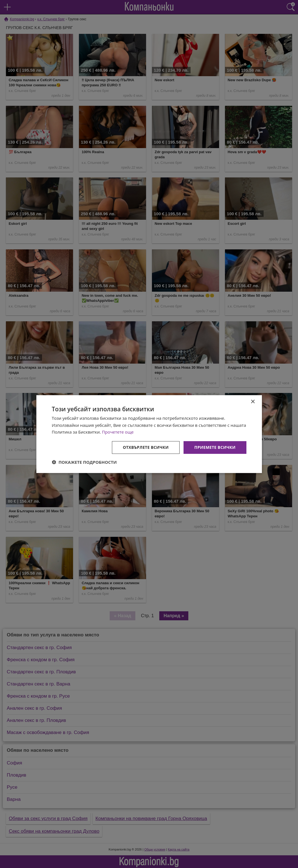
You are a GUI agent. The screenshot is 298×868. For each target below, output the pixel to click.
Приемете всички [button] (215, 447)
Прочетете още (118, 432)
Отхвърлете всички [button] (146, 447)
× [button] (253, 402)
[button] (84, 462)
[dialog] (149, 434)
